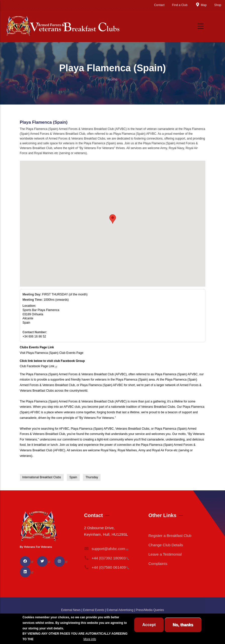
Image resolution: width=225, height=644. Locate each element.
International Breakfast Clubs (42, 477)
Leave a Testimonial (165, 554)
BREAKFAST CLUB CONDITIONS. (59, 639)
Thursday (92, 477)
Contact (159, 5)
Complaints (158, 564)
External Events (94, 610)
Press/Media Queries (150, 610)
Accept (149, 625)
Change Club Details (166, 545)
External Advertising (120, 610)
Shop (218, 5)
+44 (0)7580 (107, 567)
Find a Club (180, 5)
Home (112, 79)
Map (201, 5)
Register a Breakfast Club (170, 536)
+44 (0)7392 (107, 558)
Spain (73, 477)
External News (71, 610)
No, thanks (183, 625)
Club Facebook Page (39, 366)
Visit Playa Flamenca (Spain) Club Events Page (52, 353)
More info (90, 639)
